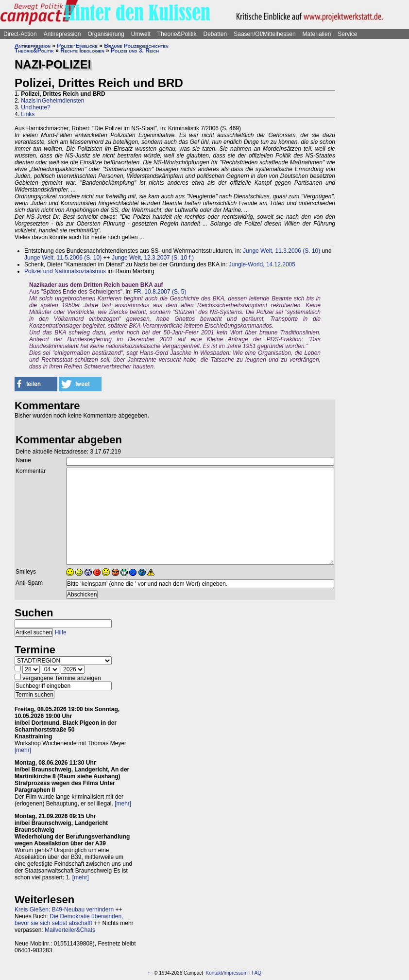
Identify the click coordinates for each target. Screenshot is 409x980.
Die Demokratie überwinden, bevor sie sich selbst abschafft (69, 920)
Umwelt (141, 34)
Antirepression (62, 34)
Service (347, 34)
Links (28, 114)
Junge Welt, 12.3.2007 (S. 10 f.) (153, 258)
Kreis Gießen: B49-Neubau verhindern (64, 910)
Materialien (317, 34)
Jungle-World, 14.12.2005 (262, 264)
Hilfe (61, 632)
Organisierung (106, 34)
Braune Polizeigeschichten (136, 46)
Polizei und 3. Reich (135, 51)
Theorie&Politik (177, 34)
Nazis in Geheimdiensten (52, 101)
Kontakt (214, 973)
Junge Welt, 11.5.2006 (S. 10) (63, 258)
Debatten (215, 34)
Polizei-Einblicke (77, 46)
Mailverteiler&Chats (70, 930)
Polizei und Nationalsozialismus (65, 271)
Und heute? (35, 107)
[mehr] (23, 750)
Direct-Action (20, 34)
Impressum (235, 973)
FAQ (256, 973)
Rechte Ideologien (82, 51)
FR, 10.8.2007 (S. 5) (160, 292)
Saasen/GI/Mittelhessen (264, 34)
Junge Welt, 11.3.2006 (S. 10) (281, 251)
